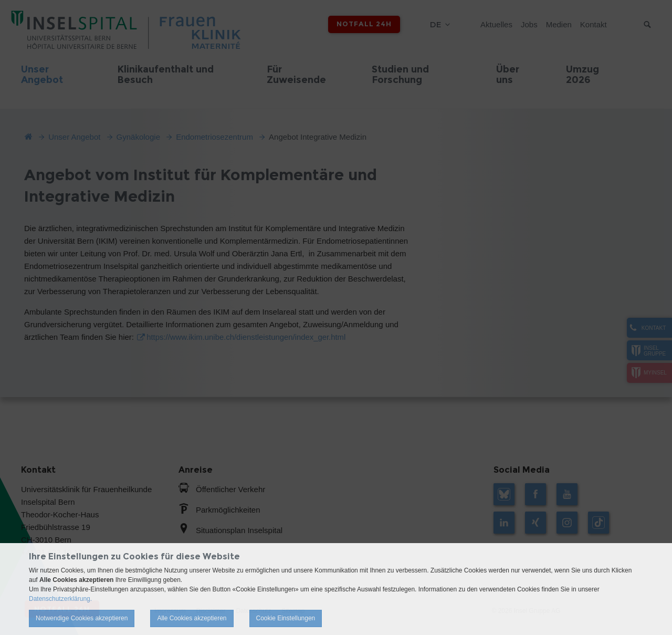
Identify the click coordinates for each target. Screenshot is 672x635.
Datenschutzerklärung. (60, 599)
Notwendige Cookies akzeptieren (82, 618)
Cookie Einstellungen (286, 618)
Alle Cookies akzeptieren (192, 618)
